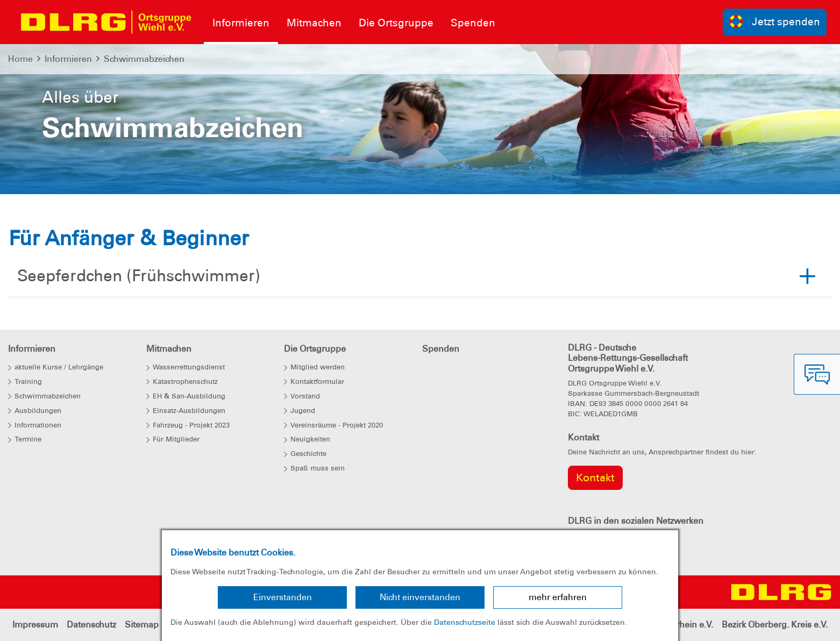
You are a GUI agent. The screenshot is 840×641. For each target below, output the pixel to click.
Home (20, 59)
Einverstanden (283, 597)
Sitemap (142, 625)
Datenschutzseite (465, 622)
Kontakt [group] (595, 478)
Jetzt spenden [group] (775, 21)
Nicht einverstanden (420, 597)
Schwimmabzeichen (144, 59)
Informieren (68, 59)
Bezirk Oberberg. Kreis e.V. (775, 625)
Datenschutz (91, 625)
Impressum (35, 625)
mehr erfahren (558, 597)
